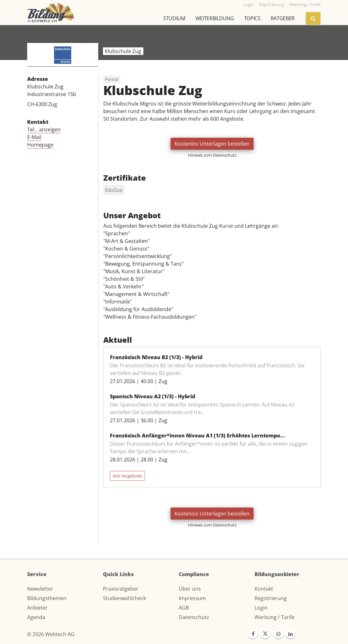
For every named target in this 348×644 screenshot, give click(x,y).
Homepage (40, 145)
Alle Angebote (127, 476)
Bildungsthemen (47, 598)
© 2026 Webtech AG (51, 634)
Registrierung (271, 598)
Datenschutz (194, 617)
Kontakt (264, 589)
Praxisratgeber (121, 589)
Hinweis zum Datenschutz (212, 155)
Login (261, 608)
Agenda (36, 617)
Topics (252, 18)
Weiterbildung (215, 18)
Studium (174, 18)
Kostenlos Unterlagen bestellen (212, 144)
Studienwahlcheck (124, 598)
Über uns (190, 589)
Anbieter (37, 608)
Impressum (192, 598)
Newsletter (40, 589)
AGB (184, 608)
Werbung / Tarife (275, 617)
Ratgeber (283, 18)
